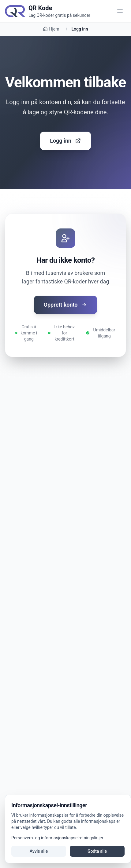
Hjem (51, 29)
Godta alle (97, 851)
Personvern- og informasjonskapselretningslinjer (57, 838)
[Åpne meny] (120, 11)
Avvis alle (39, 851)
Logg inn (65, 141)
